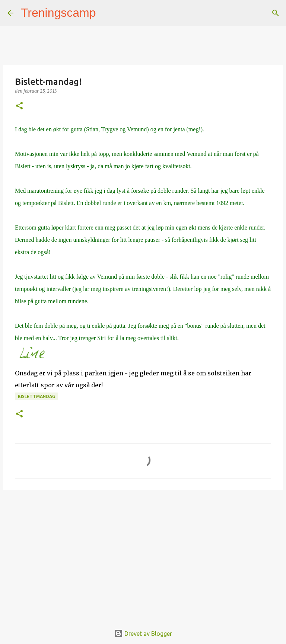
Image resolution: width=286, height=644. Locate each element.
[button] (19, 106)
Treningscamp (58, 13)
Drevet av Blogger (143, 634)
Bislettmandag (36, 396)
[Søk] (107, 13)
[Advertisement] (143, 554)
